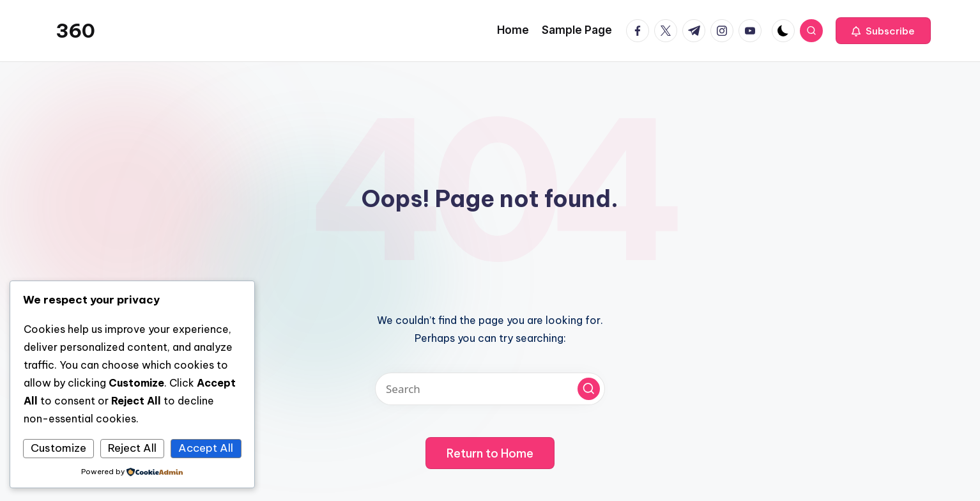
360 (75, 31)
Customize (58, 448)
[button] (883, 31)
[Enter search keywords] (490, 389)
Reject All (132, 448)
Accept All (206, 448)
